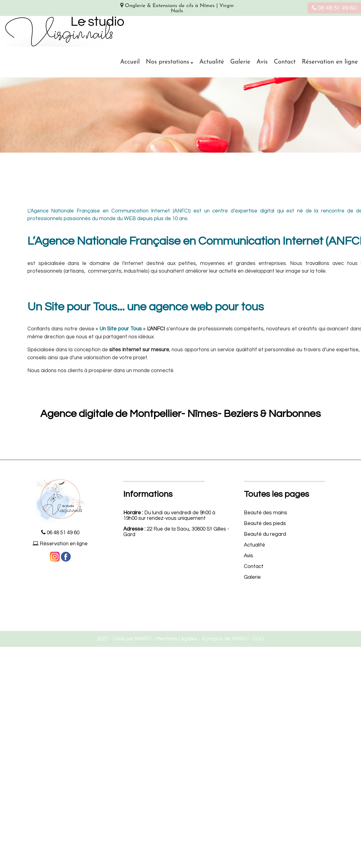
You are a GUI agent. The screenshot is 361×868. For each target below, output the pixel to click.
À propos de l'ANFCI (225, 639)
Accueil (130, 62)
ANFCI (144, 639)
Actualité (212, 62)
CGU (258, 639)
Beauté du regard (265, 534)
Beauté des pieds (265, 524)
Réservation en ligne (330, 62)
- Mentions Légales (174, 639)
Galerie (240, 62)
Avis (262, 62)
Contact (285, 62)
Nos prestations (167, 62)
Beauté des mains (266, 513)
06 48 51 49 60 (334, 8)
